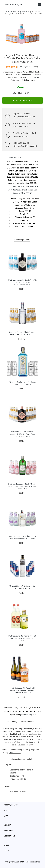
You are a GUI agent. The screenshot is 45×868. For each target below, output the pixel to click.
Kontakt (7, 851)
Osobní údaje (9, 836)
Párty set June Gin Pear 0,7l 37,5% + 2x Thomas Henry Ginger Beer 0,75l (22, 638)
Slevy (6, 816)
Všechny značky (11, 805)
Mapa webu (9, 830)
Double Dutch (32, 77)
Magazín (7, 825)
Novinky (7, 810)
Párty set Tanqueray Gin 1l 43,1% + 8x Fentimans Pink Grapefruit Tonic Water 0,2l (22, 486)
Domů (7, 12)
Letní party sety (22, 12)
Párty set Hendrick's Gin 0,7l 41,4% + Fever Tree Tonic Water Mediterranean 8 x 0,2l (22, 282)
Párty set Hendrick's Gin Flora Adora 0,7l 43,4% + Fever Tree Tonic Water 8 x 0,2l (22, 434)
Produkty (13, 12)
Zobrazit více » (30, 80)
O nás (6, 845)
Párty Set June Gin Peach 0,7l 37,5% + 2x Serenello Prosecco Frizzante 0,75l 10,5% (23, 690)
